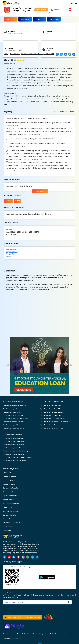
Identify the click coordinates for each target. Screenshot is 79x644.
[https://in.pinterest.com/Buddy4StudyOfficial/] (19, 557)
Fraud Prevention (9, 634)
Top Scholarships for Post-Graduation (52, 418)
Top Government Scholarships (14, 454)
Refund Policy (8, 527)
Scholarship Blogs (10, 492)
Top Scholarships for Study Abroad (15, 460)
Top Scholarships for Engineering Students (17, 457)
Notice (18, 201)
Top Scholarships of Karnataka (14, 428)
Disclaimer (7, 530)
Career (67, 634)
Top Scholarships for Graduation (51, 415)
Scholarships (25, 19)
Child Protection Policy (12, 523)
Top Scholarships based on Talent (15, 448)
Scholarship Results (10, 488)
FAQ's (39, 19)
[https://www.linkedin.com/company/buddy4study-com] (14, 557)
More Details (41, 10)
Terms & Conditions (11, 511)
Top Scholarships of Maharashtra (14, 409)
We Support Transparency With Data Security (23, 617)
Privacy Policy (8, 519)
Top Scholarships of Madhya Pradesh (16, 418)
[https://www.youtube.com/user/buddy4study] (9, 557)
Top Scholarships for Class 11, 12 (50, 409)
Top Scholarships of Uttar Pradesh (15, 406)
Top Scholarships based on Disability (16, 451)
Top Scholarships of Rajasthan (13, 425)
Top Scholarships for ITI (47, 425)
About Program (11, 19)
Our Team (7, 473)
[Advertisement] (16, 47)
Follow (55, 10)
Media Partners (9, 484)
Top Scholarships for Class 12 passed (52, 412)
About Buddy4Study (11, 469)
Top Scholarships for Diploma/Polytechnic (54, 422)
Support (19, 562)
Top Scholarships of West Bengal (14, 415)
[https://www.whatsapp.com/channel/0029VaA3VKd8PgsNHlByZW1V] (28, 557)
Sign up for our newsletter (38, 602)
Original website (12, 252)
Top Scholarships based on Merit (14, 438)
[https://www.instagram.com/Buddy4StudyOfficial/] (23, 557)
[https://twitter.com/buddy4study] (32, 557)
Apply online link (12, 250)
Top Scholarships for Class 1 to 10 (51, 406)
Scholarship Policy (10, 515)
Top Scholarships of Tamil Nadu (14, 422)
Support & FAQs (9, 480)
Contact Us (8, 507)
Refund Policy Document (54, 634)
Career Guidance (10, 476)
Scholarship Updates (11, 503)
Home (6, 54)
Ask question (10, 254)
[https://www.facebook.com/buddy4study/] (5, 557)
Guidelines (9, 201)
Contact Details (54, 19)
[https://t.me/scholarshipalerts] (37, 557)
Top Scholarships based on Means (15, 441)
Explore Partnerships (11, 496)
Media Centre (8, 499)
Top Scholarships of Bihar (12, 412)
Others (8, 256)
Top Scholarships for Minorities (14, 445)
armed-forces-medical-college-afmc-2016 (38, 54)
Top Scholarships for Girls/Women (51, 428)
